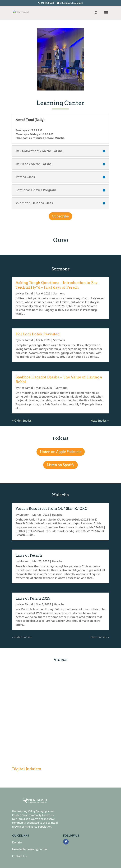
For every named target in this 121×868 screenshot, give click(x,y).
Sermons (59, 293)
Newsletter (19, 849)
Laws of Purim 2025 (33, 598)
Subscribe (60, 216)
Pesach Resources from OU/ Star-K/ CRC (51, 509)
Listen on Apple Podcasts (61, 452)
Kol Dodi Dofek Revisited (38, 334)
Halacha (57, 515)
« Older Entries (22, 421)
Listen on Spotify (60, 465)
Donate (17, 842)
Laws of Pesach (29, 555)
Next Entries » (100, 421)
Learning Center (37, 849)
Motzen (24, 515)
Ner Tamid (26, 293)
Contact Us (19, 856)
